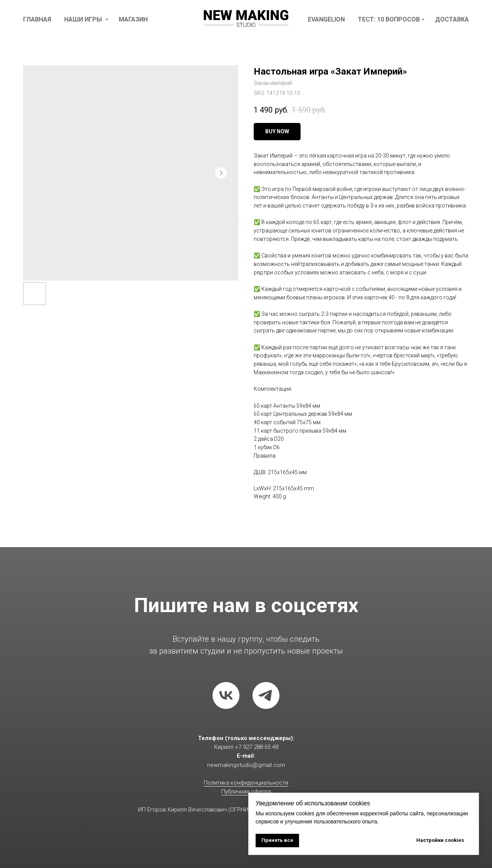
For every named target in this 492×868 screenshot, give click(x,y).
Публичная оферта (246, 792)
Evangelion (326, 19)
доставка (452, 19)
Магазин (133, 19)
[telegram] (266, 695)
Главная (37, 19)
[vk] (226, 695)
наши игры (84, 19)
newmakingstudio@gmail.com (246, 765)
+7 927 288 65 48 (257, 747)
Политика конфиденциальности (246, 783)
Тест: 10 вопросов (389, 19)
